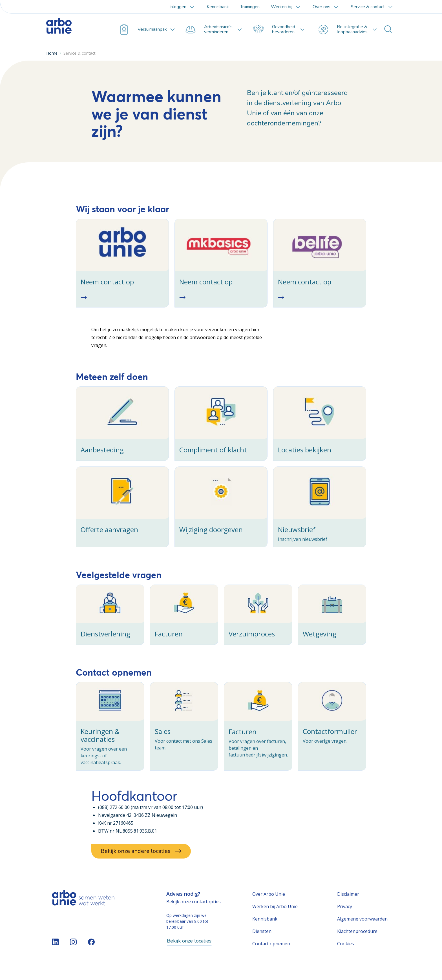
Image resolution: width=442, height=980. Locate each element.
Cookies (346, 954)
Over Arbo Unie (269, 904)
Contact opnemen (271, 954)
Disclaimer (348, 904)
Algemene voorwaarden (362, 929)
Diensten (262, 941)
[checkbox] (122, 264)
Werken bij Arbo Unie (275, 916)
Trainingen (250, 7)
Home (52, 53)
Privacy (345, 916)
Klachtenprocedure (357, 941)
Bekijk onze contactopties (194, 912)
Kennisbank (218, 7)
